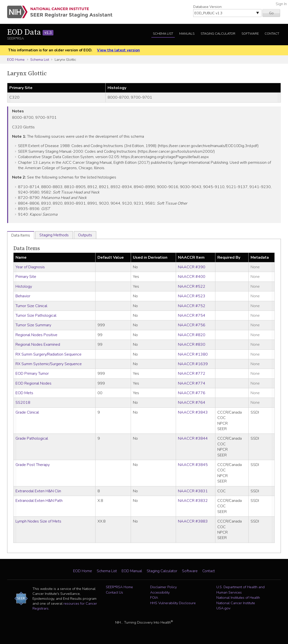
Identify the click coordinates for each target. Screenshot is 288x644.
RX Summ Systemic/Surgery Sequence (49, 364)
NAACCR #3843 (193, 412)
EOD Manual (132, 571)
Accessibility (160, 592)
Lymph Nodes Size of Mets (38, 521)
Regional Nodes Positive (36, 335)
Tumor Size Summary (33, 325)
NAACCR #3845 (193, 465)
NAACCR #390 (192, 267)
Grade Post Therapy (33, 465)
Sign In (281, 4)
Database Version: (208, 7)
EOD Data (30, 32)
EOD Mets (24, 393)
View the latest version (118, 50)
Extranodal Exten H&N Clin (38, 491)
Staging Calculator (218, 34)
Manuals (187, 34)
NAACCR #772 (192, 374)
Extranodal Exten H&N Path (39, 501)
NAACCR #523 (192, 296)
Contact (272, 34)
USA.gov (223, 608)
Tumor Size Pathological (36, 315)
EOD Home (16, 60)
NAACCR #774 (192, 383)
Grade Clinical (27, 412)
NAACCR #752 (192, 306)
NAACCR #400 (192, 277)
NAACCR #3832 (193, 501)
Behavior (23, 296)
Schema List (163, 34)
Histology (24, 286)
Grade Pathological (32, 438)
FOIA (154, 598)
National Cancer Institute (236, 603)
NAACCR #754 (192, 315)
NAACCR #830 (192, 344)
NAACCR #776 (192, 393)
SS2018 (23, 403)
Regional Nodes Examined (38, 344)
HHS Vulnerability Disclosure (173, 603)
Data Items (27, 248)
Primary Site (26, 277)
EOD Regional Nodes (33, 383)
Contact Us (114, 592)
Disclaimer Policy (163, 587)
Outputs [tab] (85, 235)
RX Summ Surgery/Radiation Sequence (48, 354)
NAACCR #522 (192, 286)
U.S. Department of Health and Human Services (240, 590)
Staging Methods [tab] (54, 235)
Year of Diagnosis (30, 267)
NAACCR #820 (192, 335)
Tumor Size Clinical (31, 306)
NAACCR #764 (192, 403)
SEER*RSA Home (119, 587)
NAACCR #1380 (193, 354)
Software (250, 34)
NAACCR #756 (192, 325)
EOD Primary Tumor (32, 374)
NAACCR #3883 (193, 521)
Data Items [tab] (21, 235)
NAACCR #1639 (193, 364)
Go (271, 13)
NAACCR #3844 (193, 438)
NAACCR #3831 (193, 491)
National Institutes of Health (238, 598)
